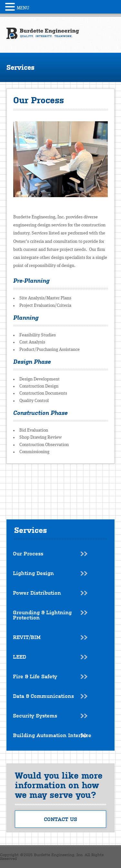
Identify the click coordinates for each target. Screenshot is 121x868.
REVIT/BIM (27, 637)
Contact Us (60, 819)
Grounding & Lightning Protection (42, 615)
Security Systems (35, 716)
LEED (20, 657)
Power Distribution (37, 593)
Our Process (28, 553)
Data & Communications (43, 696)
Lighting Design (33, 573)
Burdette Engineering (43, 33)
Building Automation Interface (52, 735)
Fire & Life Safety (35, 676)
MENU (23, 8)
